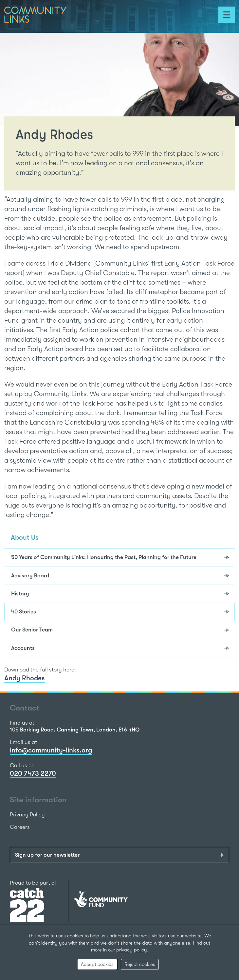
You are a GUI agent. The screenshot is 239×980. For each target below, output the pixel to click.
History (20, 594)
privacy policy (132, 950)
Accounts (23, 648)
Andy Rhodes (25, 678)
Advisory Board (30, 576)
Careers (20, 827)
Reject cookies (140, 964)
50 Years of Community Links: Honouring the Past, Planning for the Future (104, 557)
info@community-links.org (51, 750)
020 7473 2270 (33, 773)
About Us (25, 537)
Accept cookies (97, 964)
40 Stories (24, 612)
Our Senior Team (32, 630)
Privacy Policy (27, 815)
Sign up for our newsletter (47, 855)
